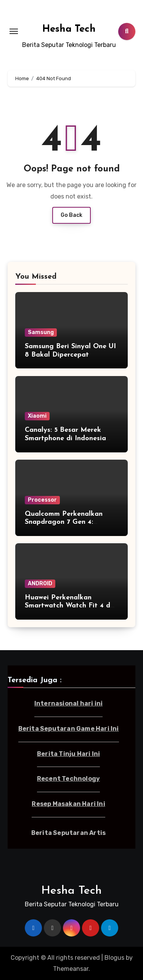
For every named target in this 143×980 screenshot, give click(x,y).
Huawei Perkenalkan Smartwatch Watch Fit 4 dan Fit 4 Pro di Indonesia (71, 606)
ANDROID (40, 584)
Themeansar (71, 969)
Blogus (114, 958)
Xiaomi (37, 416)
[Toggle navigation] (14, 31)
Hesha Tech (69, 29)
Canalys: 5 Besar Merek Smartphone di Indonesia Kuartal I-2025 (65, 438)
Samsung (41, 332)
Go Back (71, 215)
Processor (42, 500)
